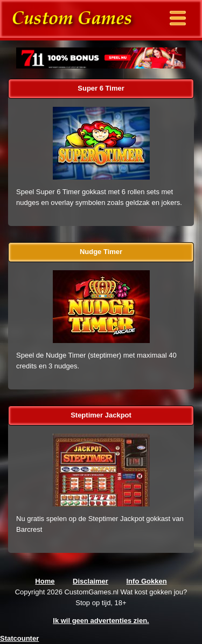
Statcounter (19, 638)
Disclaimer (90, 581)
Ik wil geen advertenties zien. (101, 621)
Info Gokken (147, 581)
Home (45, 581)
